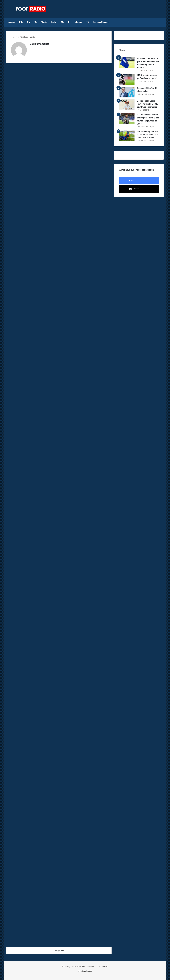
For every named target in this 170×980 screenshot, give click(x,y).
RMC (62, 22)
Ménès (44, 22)
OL (36, 22)
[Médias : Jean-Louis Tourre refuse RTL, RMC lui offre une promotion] (127, 105)
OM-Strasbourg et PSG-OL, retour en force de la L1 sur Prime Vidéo (147, 135)
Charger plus (59, 950)
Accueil (12, 22)
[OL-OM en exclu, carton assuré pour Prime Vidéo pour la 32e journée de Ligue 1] (127, 119)
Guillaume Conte (39, 44)
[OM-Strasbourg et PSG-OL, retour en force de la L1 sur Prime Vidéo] (127, 136)
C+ (69, 22)
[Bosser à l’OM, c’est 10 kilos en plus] (127, 92)
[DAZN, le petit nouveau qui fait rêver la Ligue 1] (127, 79)
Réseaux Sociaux (101, 22)
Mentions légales (85, 970)
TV (88, 22)
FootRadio (103, 966)
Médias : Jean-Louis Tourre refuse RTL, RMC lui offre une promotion (147, 104)
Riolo (53, 22)
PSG (21, 22)
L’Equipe (78, 22)
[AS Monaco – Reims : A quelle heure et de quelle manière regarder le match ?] (127, 62)
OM (29, 22)
